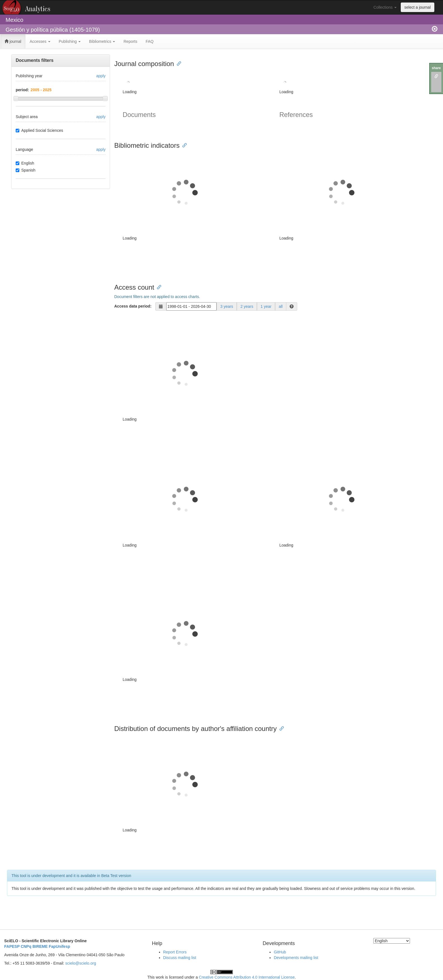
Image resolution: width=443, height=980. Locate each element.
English (25, 163)
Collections (385, 7)
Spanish (26, 170)
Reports (130, 41)
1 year (266, 306)
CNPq (26, 946)
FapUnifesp (59, 946)
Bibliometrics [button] (102, 41)
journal (13, 41)
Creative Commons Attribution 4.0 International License (247, 977)
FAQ (150, 41)
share (436, 68)
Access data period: (133, 306)
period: (22, 90)
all (281, 306)
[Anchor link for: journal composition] (177, 63)
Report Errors (175, 952)
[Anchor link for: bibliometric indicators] (183, 145)
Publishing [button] (70, 41)
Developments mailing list (296, 958)
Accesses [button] (40, 41)
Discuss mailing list (180, 958)
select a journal (418, 7)
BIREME (40, 946)
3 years (227, 306)
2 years (247, 306)
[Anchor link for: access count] (158, 287)
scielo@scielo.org (81, 963)
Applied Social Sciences (39, 130)
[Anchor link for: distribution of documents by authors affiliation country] (280, 728)
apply (101, 76)
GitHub (280, 952)
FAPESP (12, 946)
